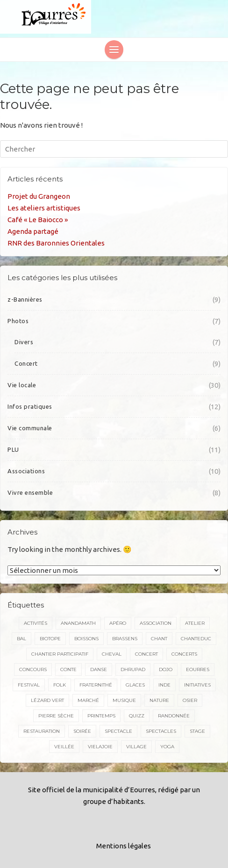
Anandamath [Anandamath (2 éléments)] (78, 623)
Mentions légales (124, 846)
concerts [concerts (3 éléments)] (184, 654)
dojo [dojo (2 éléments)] (166, 669)
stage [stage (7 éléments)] (197, 731)
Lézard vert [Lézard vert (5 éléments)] (47, 700)
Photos (18, 321)
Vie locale (22, 385)
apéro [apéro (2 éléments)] (118, 623)
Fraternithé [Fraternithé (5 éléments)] (96, 685)
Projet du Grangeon (39, 196)
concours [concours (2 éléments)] (33, 669)
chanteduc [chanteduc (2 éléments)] (196, 639)
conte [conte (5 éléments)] (68, 669)
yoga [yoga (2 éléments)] (167, 747)
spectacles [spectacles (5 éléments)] (161, 731)
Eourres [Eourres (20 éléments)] (198, 669)
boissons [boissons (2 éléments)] (86, 639)
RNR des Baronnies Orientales (56, 243)
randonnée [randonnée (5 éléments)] (174, 716)
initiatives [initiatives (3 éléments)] (197, 685)
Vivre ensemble (30, 492)
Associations (26, 471)
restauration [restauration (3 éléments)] (42, 731)
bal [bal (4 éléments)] (21, 639)
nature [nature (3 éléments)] (159, 700)
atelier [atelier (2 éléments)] (195, 623)
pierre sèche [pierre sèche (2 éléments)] (56, 716)
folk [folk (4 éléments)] (60, 685)
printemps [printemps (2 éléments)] (101, 716)
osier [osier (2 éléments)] (190, 700)
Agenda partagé (33, 231)
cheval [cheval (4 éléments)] (112, 654)
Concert (26, 363)
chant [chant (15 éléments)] (159, 639)
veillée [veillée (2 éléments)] (64, 747)
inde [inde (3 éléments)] (164, 685)
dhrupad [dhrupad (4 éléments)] (133, 669)
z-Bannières (25, 299)
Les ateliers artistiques (44, 208)
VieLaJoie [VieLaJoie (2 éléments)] (100, 747)
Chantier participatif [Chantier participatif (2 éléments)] (60, 654)
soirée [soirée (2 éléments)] (82, 731)
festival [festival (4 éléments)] (29, 685)
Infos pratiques (30, 406)
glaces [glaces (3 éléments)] (135, 685)
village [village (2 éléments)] (136, 747)
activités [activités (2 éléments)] (36, 623)
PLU (13, 449)
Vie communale (30, 428)
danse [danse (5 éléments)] (99, 669)
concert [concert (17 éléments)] (146, 654)
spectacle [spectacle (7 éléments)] (118, 731)
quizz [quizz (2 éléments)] (137, 716)
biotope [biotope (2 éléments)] (50, 639)
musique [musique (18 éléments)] (124, 700)
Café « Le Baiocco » (38, 220)
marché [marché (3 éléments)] (88, 700)
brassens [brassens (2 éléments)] (125, 639)
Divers (24, 342)
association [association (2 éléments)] (156, 623)
